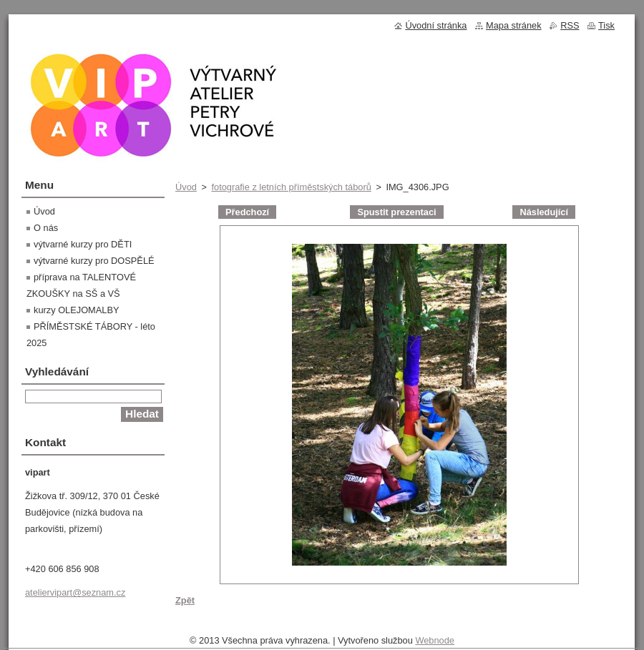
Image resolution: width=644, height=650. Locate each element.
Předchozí (247, 212)
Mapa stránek (514, 25)
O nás (46, 228)
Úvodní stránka (436, 25)
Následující (544, 212)
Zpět (185, 600)
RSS (570, 25)
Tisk (606, 25)
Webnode (435, 640)
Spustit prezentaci (396, 212)
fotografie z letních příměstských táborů (291, 187)
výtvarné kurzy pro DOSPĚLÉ (94, 261)
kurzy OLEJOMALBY (76, 310)
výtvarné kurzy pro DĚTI (83, 244)
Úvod (186, 187)
